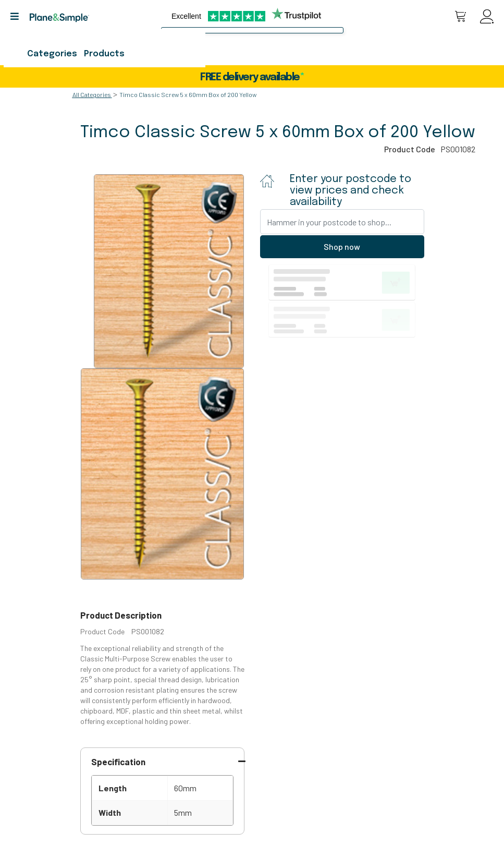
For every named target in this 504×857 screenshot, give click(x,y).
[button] (19, 16)
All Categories (92, 94)
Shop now (342, 246)
